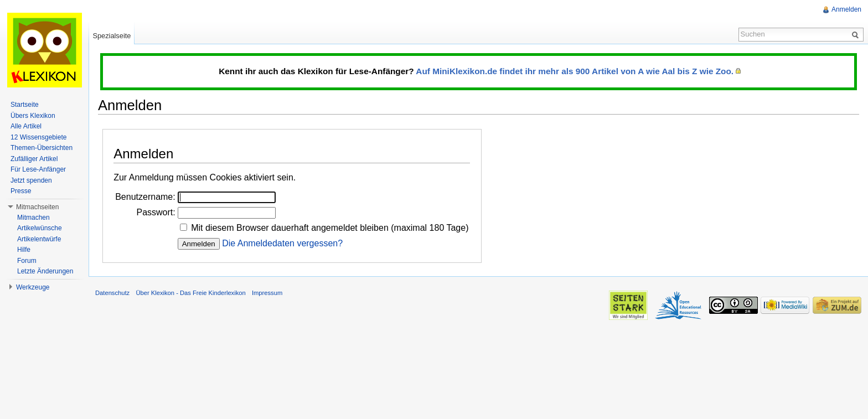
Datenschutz (112, 293)
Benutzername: (145, 197)
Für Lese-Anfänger (38, 169)
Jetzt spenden (31, 180)
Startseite (25, 105)
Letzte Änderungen (45, 271)
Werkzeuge (33, 287)
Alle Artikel (26, 126)
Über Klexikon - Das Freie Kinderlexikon (190, 293)
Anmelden (846, 9)
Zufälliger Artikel (34, 159)
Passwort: (156, 212)
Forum (27, 261)
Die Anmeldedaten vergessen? (282, 243)
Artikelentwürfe (39, 239)
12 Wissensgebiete (38, 137)
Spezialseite (112, 36)
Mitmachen (33, 218)
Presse (21, 191)
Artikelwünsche (40, 228)
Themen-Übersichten (42, 148)
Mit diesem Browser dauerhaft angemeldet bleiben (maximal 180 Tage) (330, 228)
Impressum (267, 293)
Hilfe (24, 250)
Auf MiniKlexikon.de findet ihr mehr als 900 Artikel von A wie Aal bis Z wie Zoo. (575, 71)
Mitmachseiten (37, 207)
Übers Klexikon (33, 116)
